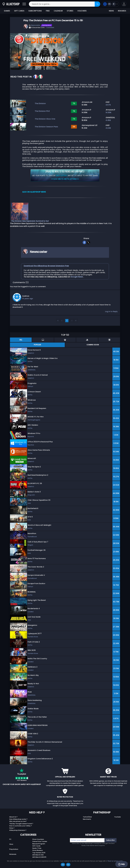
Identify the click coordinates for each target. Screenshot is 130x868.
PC (10, 839)
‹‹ (58, 321)
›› (76, 321)
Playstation (14, 849)
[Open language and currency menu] (110, 4)
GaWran (26, 296)
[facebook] (84, 242)
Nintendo (13, 854)
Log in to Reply (111, 311)
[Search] (97, 4)
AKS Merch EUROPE (39, 857)
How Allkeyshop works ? (18, 819)
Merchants (87, 819)
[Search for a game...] (65, 4)
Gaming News (47, 25)
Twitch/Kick (87, 817)
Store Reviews (38, 850)
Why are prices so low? (18, 821)
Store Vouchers (38, 839)
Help (121, 864)
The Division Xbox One (45, 119)
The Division (40, 103)
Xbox (11, 844)
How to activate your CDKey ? (21, 826)
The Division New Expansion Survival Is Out (30, 221)
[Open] (24, 4)
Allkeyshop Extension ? (18, 830)
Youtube (118, 817)
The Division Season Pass (46, 127)
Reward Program (39, 844)
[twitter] (88, 242)
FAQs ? (12, 828)
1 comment (50, 27)
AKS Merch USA (38, 855)
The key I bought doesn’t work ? (21, 824)
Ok (63, 865)
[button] (124, 4)
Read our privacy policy (115, 861)
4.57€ (108, 105)
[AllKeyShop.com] (11, 4)
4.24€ (108, 128)
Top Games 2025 (39, 853)
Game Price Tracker (40, 841)
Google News (77, 277)
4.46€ (108, 120)
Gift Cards (36, 846)
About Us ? (13, 817)
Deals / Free (37, 848)
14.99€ (109, 112)
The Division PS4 (42, 111)
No (68, 865)
